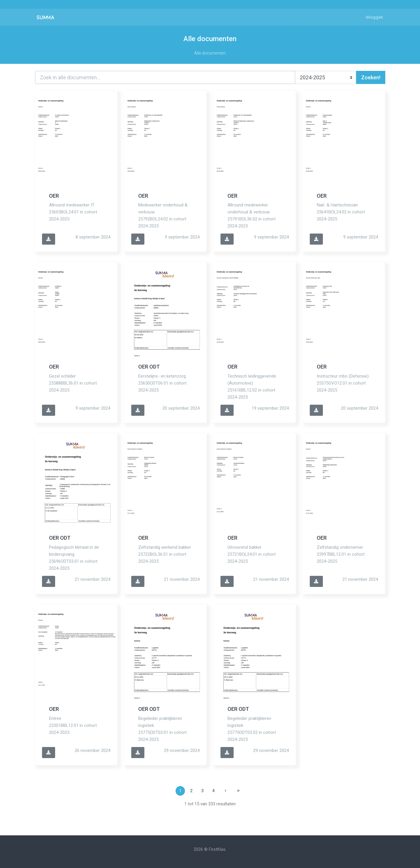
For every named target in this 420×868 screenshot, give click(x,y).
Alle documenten (210, 53)
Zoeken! (371, 77)
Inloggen (374, 17)
